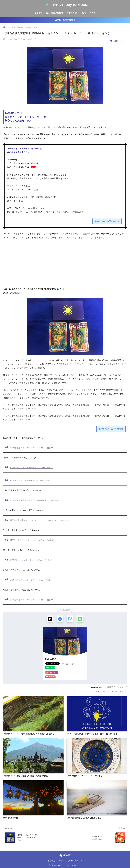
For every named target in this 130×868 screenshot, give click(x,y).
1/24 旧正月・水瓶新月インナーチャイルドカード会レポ (36, 500)
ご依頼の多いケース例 (76, 13)
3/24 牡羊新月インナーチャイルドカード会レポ (31, 468)
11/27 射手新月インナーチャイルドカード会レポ (32, 540)
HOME (65, 856)
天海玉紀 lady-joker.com (65, 5)
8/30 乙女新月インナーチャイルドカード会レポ (31, 600)
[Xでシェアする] (50, 619)
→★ (36, 190)
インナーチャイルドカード (115, 692)
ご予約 (60, 861)
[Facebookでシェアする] (60, 619)
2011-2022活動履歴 (54, 13)
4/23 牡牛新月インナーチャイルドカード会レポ (31, 448)
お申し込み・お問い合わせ (107, 221)
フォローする (68, 664)
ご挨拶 (93, 13)
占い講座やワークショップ (115, 687)
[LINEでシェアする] (80, 619)
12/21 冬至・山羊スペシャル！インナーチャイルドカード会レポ (39, 520)
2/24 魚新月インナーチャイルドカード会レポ (30, 480)
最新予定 (38, 13)
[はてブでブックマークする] (70, 619)
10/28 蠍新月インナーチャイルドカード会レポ (31, 560)
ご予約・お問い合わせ (65, 20)
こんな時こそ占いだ (74, 861)
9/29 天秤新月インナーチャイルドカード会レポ (31, 580)
